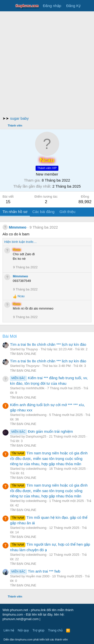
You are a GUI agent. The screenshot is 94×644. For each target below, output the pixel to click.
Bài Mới (10, 336)
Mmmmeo (18, 227)
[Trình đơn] (7, 6)
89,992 (85, 202)
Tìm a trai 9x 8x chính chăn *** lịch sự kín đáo (48, 344)
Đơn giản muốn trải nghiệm (41, 431)
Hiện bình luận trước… (21, 242)
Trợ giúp (38, 630)
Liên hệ (9, 630)
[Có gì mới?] (88, 6)
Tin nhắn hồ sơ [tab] (15, 212)
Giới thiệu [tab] (67, 212)
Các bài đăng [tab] (43, 212)
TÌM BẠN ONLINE (23, 354)
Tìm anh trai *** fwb (35, 571)
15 (8, 202)
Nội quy (23, 630)
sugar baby (19, 118)
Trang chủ (55, 630)
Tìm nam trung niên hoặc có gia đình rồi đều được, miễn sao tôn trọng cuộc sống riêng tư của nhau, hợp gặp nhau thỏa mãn (49, 458)
